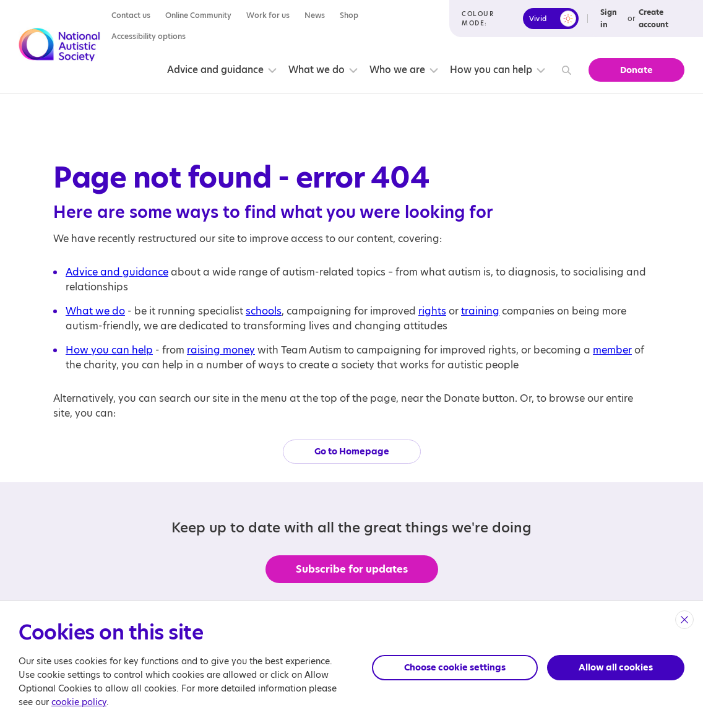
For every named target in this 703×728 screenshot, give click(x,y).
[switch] (551, 19)
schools (264, 311)
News (315, 15)
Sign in (609, 18)
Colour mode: (478, 18)
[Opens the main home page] (59, 47)
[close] (684, 620)
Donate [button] (636, 70)
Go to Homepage (352, 451)
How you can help (491, 70)
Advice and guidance (215, 70)
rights (432, 311)
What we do (317, 70)
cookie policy (79, 702)
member (612, 350)
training (480, 311)
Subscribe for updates (352, 569)
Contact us (131, 15)
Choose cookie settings (455, 667)
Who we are (397, 70)
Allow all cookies (616, 667)
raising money (221, 350)
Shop (349, 15)
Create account (653, 18)
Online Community (198, 15)
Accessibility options (149, 36)
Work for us (268, 15)
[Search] (565, 70)
